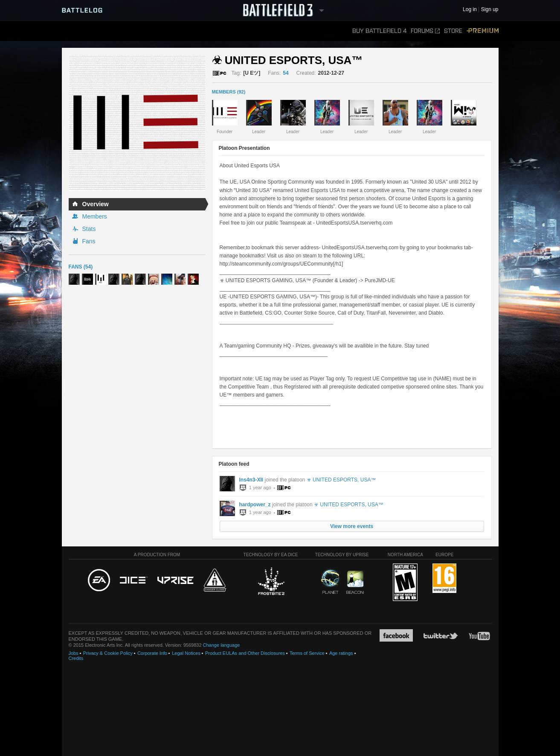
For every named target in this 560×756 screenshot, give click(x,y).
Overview (96, 204)
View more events (352, 526)
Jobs (74, 653)
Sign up (490, 10)
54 (286, 73)
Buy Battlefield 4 (379, 31)
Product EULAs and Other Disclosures (245, 653)
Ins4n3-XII (251, 480)
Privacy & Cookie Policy (108, 653)
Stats (89, 229)
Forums (425, 31)
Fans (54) (81, 267)
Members (95, 216)
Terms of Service (307, 653)
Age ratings (341, 653)
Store (453, 31)
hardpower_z (255, 505)
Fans (89, 241)
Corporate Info (152, 653)
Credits (76, 658)
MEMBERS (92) (229, 92)
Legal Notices (186, 653)
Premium (483, 31)
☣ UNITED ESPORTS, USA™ (341, 480)
